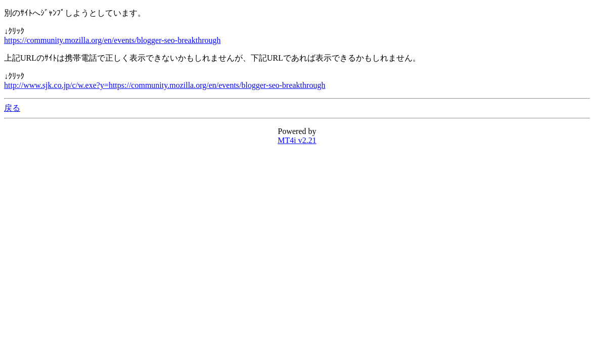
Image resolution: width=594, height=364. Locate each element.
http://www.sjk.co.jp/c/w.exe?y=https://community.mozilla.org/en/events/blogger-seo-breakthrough (165, 85)
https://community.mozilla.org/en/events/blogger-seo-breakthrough (112, 40)
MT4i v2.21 (297, 140)
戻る (12, 108)
